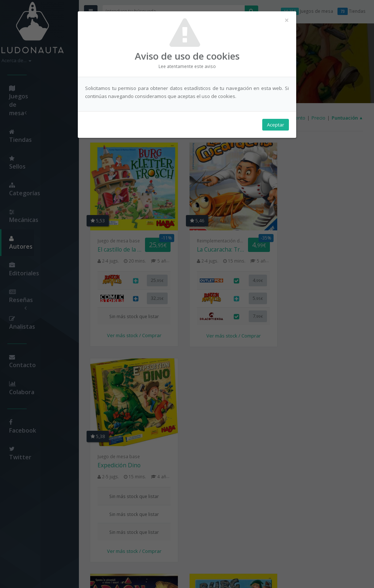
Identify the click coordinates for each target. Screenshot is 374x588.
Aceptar (276, 125)
